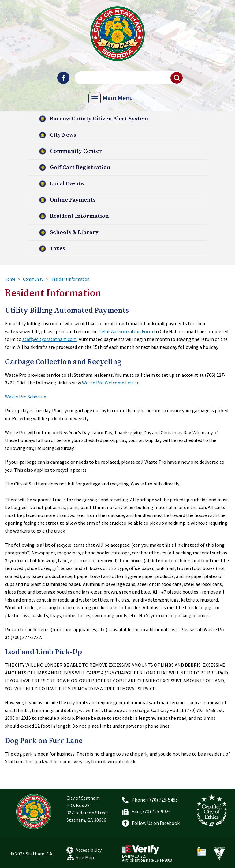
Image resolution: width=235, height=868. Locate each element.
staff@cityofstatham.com (50, 339)
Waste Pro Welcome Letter (110, 383)
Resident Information (79, 216)
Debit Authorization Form (126, 331)
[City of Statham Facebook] (63, 78)
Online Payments (73, 200)
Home (10, 279)
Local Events (67, 184)
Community (33, 279)
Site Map (85, 857)
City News (63, 135)
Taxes (58, 249)
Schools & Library (74, 232)
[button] (177, 78)
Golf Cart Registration (80, 167)
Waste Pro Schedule (26, 397)
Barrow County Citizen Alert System (99, 119)
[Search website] (128, 78)
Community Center (76, 151)
